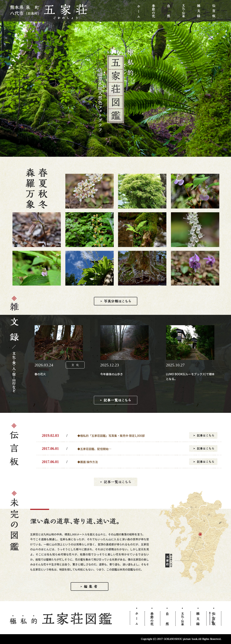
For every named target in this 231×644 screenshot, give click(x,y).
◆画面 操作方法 (88, 462)
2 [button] (113, 155)
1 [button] (107, 155)
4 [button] (124, 155)
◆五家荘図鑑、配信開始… (94, 449)
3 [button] (118, 155)
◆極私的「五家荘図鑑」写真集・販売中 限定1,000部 (111, 436)
